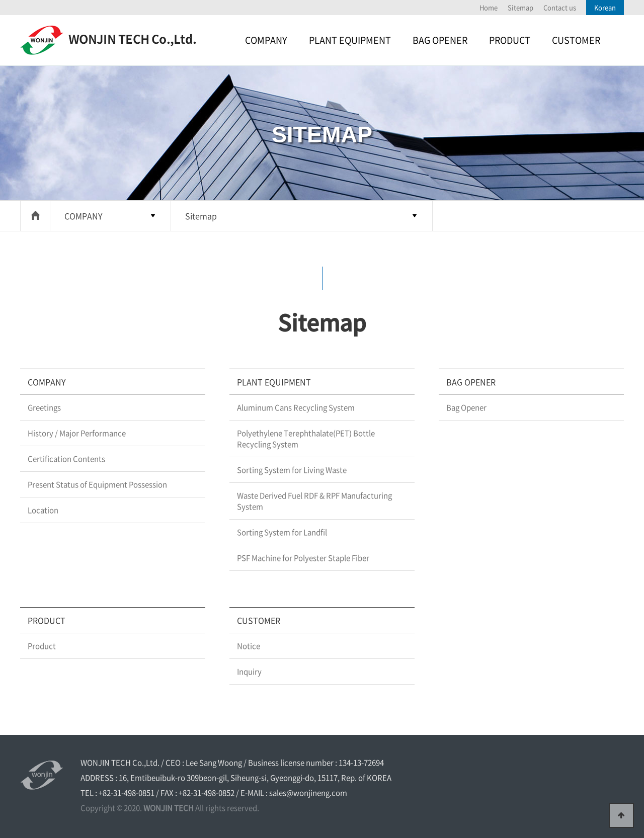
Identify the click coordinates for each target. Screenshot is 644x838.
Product (42, 646)
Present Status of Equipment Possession (97, 484)
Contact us (560, 7)
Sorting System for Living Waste (292, 470)
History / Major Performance (77, 433)
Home (489, 7)
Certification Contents (66, 459)
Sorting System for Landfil (282, 532)
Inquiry (249, 672)
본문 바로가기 (0, 0)
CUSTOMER (576, 40)
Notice (249, 646)
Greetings (44, 407)
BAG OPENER (440, 40)
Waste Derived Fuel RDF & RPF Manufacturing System (314, 501)
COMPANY (266, 40)
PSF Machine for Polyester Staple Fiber (303, 558)
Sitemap (520, 7)
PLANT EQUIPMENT (350, 40)
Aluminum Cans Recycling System (296, 407)
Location (43, 510)
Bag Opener (466, 407)
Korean (605, 7)
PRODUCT (510, 40)
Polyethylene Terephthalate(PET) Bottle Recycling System (306, 439)
